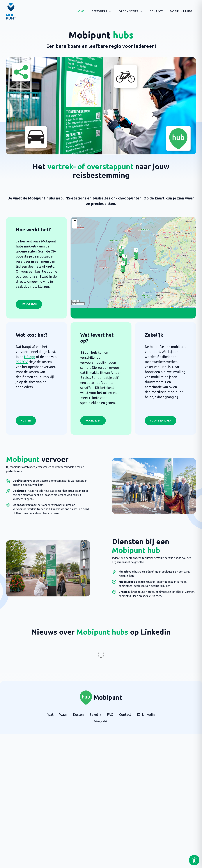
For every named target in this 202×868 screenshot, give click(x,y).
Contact (156, 11)
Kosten (26, 421)
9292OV (22, 362)
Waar (63, 702)
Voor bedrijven (161, 421)
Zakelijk (95, 702)
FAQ (110, 702)
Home (80, 11)
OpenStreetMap (189, 307)
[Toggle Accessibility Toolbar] (194, 860)
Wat (50, 702)
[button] (136, 254)
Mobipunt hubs (181, 11)
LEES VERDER (29, 304)
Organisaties (132, 11)
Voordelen (93, 421)
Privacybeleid (101, 709)
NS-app (30, 357)
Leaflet (175, 307)
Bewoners (103, 11)
